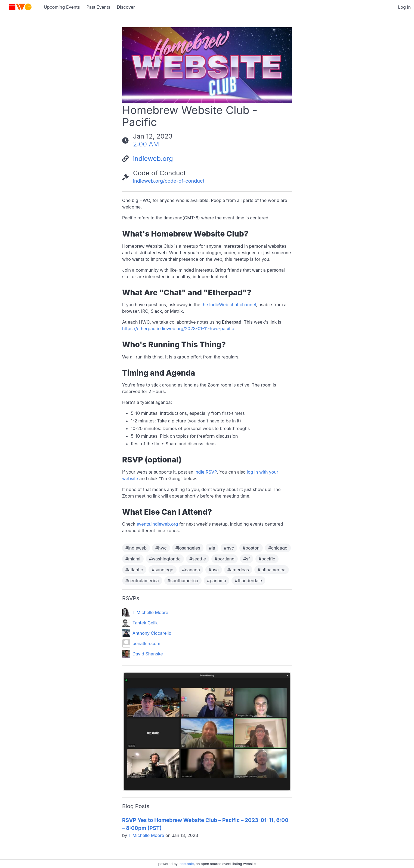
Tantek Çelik (145, 623)
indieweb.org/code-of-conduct (169, 181)
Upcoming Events (62, 7)
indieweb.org (153, 159)
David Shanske (148, 654)
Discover (126, 7)
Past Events (98, 7)
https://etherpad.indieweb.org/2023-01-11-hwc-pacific (178, 329)
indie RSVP (206, 472)
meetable (186, 864)
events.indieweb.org (157, 524)
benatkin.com (146, 643)
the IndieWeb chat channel (229, 305)
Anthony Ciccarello (152, 633)
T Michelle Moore (150, 612)
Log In (404, 7)
